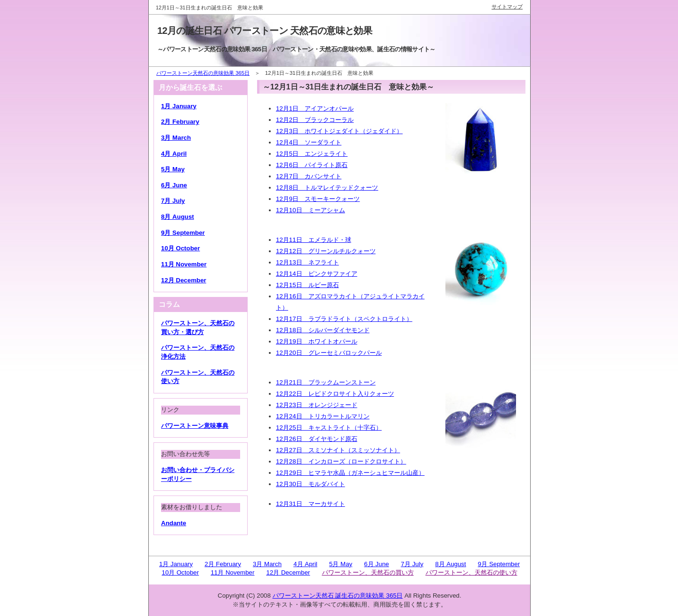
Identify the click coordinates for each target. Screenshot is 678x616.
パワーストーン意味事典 (195, 426)
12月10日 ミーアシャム (311, 210)
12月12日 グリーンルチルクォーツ (326, 251)
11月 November (184, 264)
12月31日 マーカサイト (311, 504)
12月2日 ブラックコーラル (315, 120)
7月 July (173, 201)
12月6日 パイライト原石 (312, 165)
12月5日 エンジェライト (312, 154)
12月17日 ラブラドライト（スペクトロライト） (344, 319)
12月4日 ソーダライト (309, 142)
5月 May (173, 169)
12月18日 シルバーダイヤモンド (323, 330)
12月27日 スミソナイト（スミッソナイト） (338, 450)
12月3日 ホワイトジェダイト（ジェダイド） (339, 131)
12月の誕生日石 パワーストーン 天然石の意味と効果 (265, 31)
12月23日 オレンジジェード (317, 405)
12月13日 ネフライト (307, 262)
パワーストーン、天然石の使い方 (472, 572)
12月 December (184, 280)
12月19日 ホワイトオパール (317, 341)
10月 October (181, 248)
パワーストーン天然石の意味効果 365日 (203, 73)
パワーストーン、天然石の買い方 (368, 572)
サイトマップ (507, 7)
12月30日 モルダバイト (311, 484)
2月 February (180, 122)
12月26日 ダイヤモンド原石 (317, 439)
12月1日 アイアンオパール (315, 108)
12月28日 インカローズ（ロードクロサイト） (341, 461)
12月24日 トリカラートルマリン (323, 416)
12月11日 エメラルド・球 (314, 240)
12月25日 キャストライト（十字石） (329, 428)
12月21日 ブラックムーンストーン (326, 382)
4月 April (174, 154)
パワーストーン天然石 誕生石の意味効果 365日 (338, 596)
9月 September (183, 233)
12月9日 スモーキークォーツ (318, 199)
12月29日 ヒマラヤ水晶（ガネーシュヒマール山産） (350, 473)
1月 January (179, 106)
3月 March (176, 138)
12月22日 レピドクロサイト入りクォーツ (335, 394)
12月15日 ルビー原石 (307, 285)
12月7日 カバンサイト (309, 176)
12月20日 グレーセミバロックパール (329, 353)
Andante (174, 523)
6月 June (174, 185)
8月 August (178, 217)
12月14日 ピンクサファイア (317, 274)
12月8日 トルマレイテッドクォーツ (327, 188)
